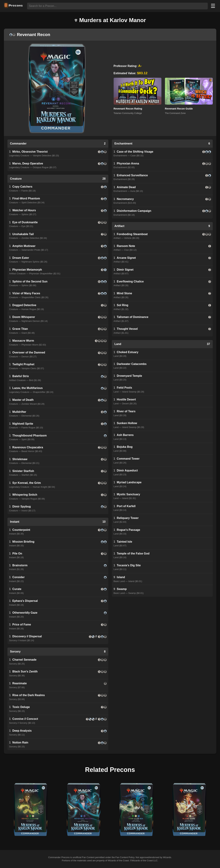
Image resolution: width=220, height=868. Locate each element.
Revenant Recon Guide (179, 109)
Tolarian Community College (128, 113)
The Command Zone (175, 113)
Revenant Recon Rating (128, 109)
